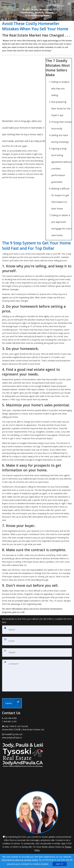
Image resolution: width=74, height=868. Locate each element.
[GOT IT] (60, 864)
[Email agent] (13, 5)
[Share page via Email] (19, 5)
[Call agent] (3, 5)
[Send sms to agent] (8, 5)
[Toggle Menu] (69, 4)
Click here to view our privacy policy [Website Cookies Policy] (20, 860)
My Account (58, 6)
